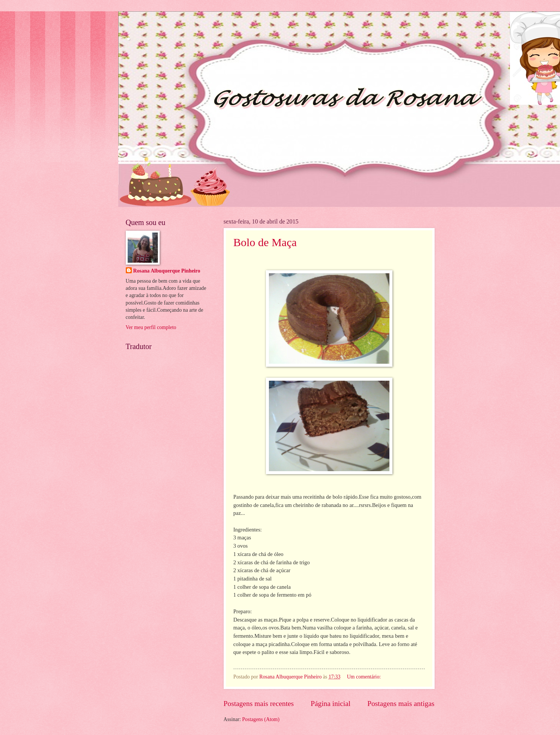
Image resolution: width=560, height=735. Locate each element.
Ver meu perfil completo (151, 327)
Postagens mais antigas (401, 704)
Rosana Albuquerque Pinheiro (167, 271)
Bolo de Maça (265, 242)
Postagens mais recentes (259, 704)
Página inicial (331, 704)
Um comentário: (365, 677)
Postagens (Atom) (261, 719)
